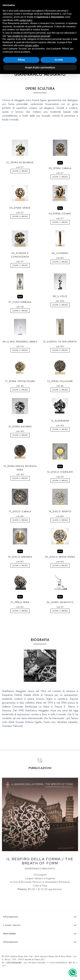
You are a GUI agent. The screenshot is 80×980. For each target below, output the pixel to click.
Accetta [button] (59, 60)
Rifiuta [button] (21, 60)
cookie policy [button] (26, 20)
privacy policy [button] (32, 45)
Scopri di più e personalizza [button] (40, 67)
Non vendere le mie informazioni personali (29, 36)
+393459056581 (14, 963)
